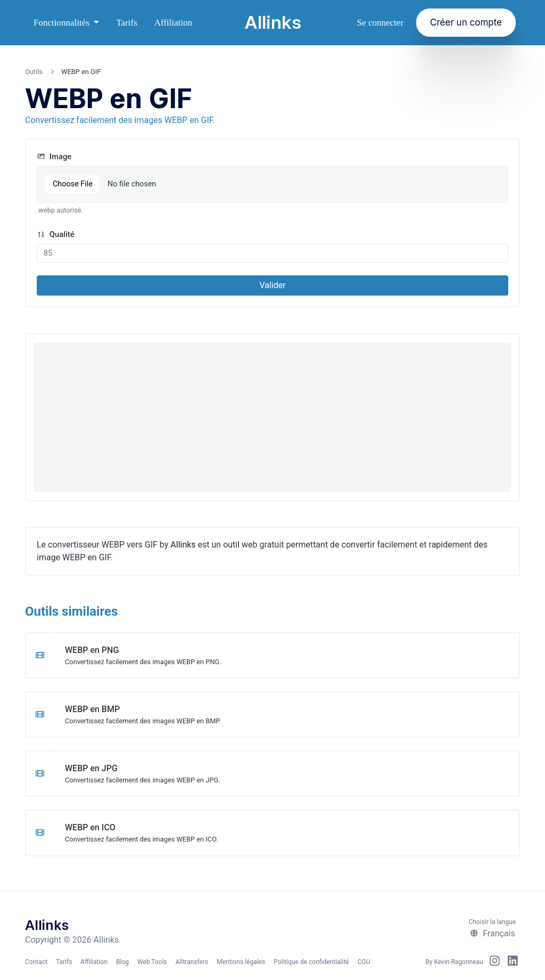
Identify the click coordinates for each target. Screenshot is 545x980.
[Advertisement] (272, 417)
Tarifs (126, 23)
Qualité (56, 234)
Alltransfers (192, 962)
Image (54, 157)
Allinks (273, 22)
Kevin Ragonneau (458, 962)
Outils (34, 72)
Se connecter (380, 23)
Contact (36, 962)
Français (492, 933)
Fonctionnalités (63, 23)
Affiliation (173, 23)
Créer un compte (466, 22)
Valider (272, 285)
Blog (122, 962)
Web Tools (152, 962)
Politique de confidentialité (311, 962)
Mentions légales (241, 962)
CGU (364, 962)
